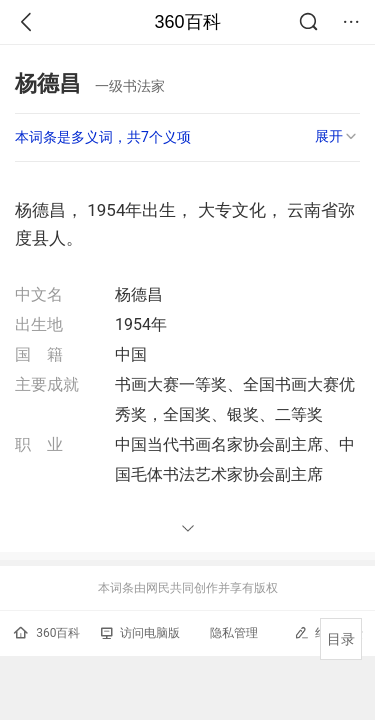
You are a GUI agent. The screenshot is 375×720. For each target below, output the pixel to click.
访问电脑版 (140, 633)
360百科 (187, 22)
